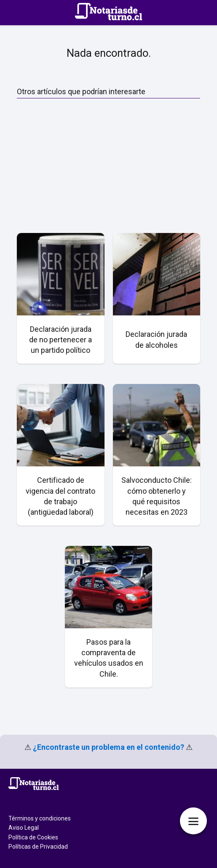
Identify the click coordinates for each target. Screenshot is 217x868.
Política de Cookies (33, 837)
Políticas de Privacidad (38, 847)
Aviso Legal (24, 828)
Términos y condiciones (40, 818)
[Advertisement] (108, 166)
